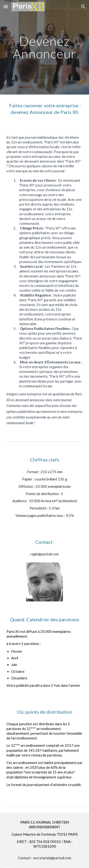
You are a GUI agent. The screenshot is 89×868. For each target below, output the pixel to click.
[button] (6, 6)
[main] (45, 47)
